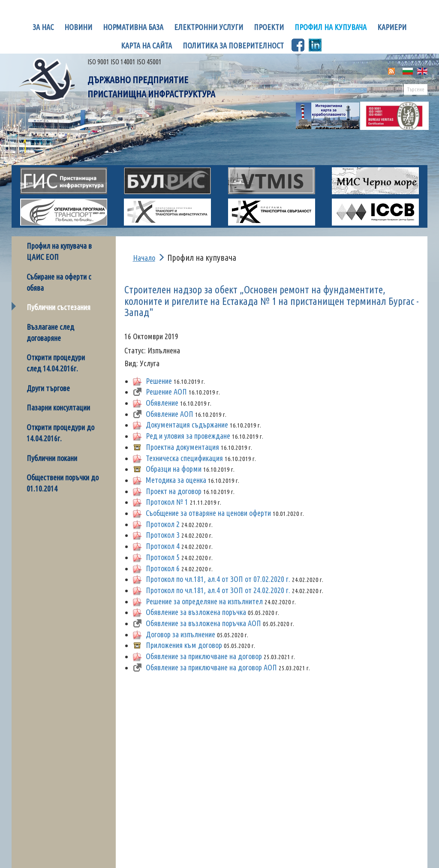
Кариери (392, 27)
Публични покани (52, 458)
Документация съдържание (187, 425)
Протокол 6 (163, 568)
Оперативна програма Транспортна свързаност (276, 218)
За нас (43, 27)
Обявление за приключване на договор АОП (211, 667)
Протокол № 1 (167, 502)
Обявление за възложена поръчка (196, 612)
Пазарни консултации (58, 407)
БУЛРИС (167, 181)
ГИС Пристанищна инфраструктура (69, 187)
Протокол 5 (163, 557)
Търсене (416, 89)
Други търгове (48, 388)
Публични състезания (59, 307)
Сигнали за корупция (281, 823)
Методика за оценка (176, 480)
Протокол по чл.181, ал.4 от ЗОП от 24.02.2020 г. (218, 590)
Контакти (203, 823)
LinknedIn (315, 45)
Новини (78, 27)
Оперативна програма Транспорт (75, 218)
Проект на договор (174, 491)
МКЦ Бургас (393, 218)
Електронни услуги (209, 27)
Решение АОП (166, 392)
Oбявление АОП (170, 414)
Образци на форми (174, 469)
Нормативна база (133, 27)
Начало (144, 258)
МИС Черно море (392, 187)
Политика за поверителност (233, 45)
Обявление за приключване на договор (204, 656)
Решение (159, 381)
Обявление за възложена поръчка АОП (203, 623)
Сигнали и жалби (367, 823)
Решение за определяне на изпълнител (204, 601)
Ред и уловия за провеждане (188, 436)
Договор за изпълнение (180, 634)
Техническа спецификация (184, 458)
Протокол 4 (163, 546)
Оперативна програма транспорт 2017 (177, 218)
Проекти (269, 27)
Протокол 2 (163, 524)
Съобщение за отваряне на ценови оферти (208, 513)
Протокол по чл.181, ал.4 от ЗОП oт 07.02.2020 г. (218, 579)
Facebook (298, 45)
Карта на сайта (146, 45)
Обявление (162, 403)
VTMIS (272, 181)
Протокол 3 (163, 535)
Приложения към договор (184, 645)
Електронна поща (219, 853)
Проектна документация (182, 447)
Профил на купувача (331, 27)
